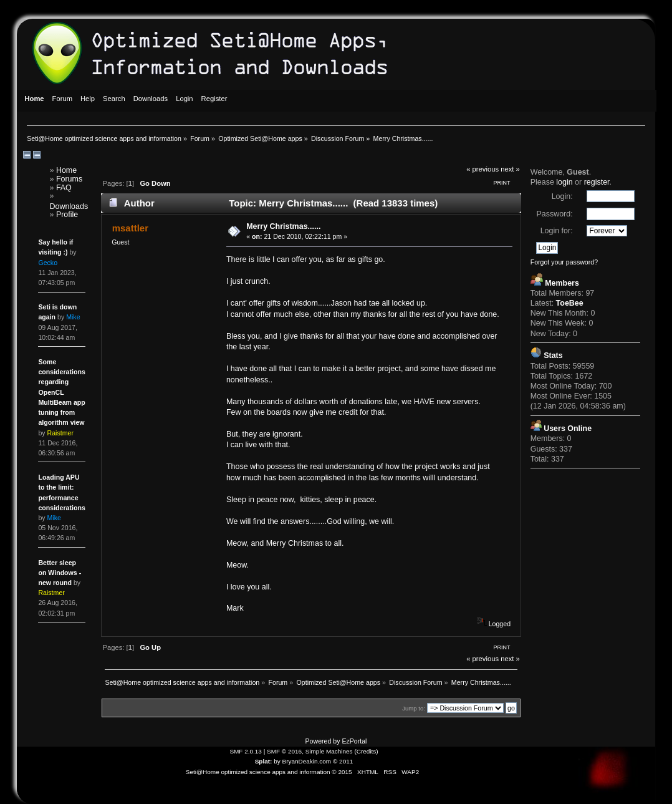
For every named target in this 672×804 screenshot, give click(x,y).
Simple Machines (329, 751)
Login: (562, 196)
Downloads (69, 206)
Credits (367, 751)
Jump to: (414, 708)
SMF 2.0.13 (246, 751)
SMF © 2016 (284, 751)
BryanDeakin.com (307, 761)
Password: (554, 214)
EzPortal (354, 741)
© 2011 (343, 761)
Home (66, 170)
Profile (67, 215)
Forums (69, 179)
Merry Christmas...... (283, 226)
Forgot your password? (564, 262)
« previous (482, 169)
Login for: (557, 231)
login (564, 182)
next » (510, 169)
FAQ (64, 188)
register (597, 182)
